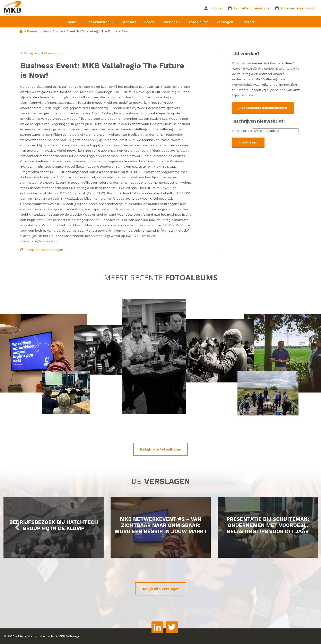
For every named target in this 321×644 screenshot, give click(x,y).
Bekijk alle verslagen (161, 589)
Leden (149, 22)
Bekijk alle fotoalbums (160, 449)
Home (71, 22)
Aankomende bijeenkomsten (263, 108)
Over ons (170, 22)
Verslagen (225, 22)
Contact (248, 22)
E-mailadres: (265, 131)
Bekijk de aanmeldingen (42, 250)
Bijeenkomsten (97, 22)
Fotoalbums (199, 22)
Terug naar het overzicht (41, 53)
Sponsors (129, 22)
